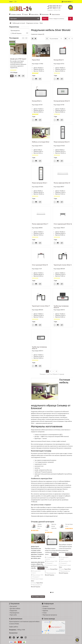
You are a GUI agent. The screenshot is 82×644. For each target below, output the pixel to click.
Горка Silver (36, 60)
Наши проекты (55, 14)
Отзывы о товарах (15, 14)
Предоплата (13, 611)
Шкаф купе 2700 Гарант (18, 59)
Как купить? (13, 606)
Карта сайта (13, 615)
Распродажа (44, 14)
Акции (25, 14)
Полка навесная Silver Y (40, 224)
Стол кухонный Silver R (40, 265)
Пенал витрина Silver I (40, 183)
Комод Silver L (37, 101)
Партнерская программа (49, 615)
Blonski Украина (19, 33)
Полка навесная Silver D (62, 183)
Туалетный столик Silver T (41, 306)
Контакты (45, 606)
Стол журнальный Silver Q (63, 224)
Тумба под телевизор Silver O (39, 348)
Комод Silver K (59, 60)
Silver (33, 581)
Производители (14, 613)
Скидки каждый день (48, 608)
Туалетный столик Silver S (63, 265)
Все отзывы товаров (38, 597)
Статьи (44, 613)
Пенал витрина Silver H (62, 142)
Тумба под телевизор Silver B (61, 307)
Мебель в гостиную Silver (41, 142)
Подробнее (41, 568)
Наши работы (34, 14)
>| (56, 371)
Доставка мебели (15, 608)
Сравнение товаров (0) (38, 34)
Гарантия (45, 611)
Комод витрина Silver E (62, 101)
